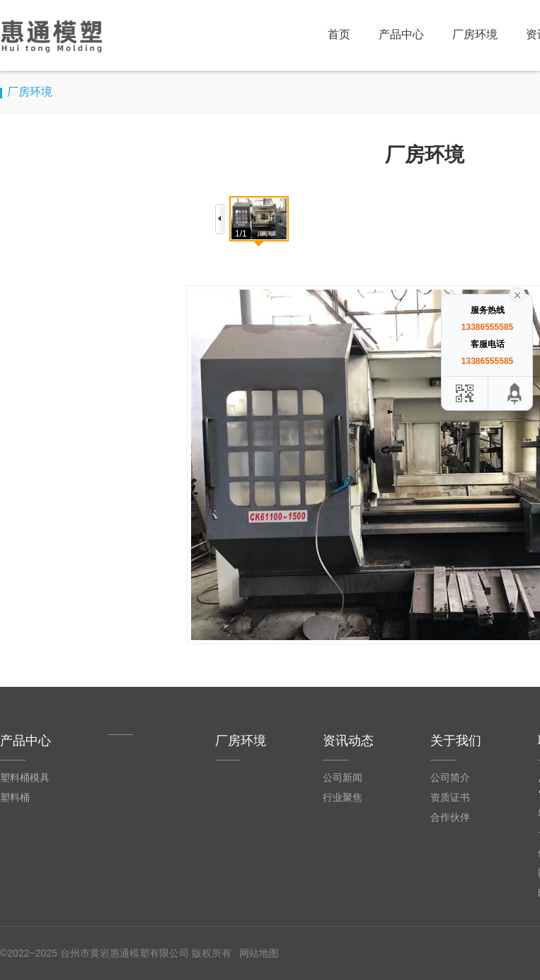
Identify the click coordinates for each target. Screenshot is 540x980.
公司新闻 (343, 777)
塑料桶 (15, 797)
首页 (339, 34)
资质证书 (450, 797)
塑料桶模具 (25, 777)
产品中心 (401, 34)
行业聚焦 (343, 797)
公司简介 (450, 777)
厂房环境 (475, 34)
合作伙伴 (450, 817)
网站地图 (259, 953)
